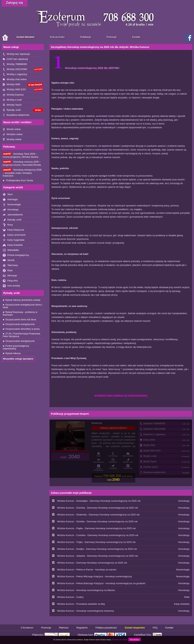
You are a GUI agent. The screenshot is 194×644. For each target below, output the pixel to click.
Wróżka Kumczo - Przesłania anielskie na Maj (81, 604)
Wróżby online (12, 140)
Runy (8, 225)
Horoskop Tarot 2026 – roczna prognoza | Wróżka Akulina (21, 155)
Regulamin (82, 628)
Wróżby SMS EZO (23, 90)
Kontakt (169, 628)
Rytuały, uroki (23, 110)
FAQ (155, 628)
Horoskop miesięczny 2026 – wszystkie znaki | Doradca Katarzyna (22, 173)
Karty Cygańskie (14, 240)
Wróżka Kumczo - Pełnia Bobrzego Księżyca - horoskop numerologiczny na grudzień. (102, 583)
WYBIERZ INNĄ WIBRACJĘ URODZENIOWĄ (121, 396)
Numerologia (12, 205)
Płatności (64, 628)
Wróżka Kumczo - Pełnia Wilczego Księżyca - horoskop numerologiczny (95, 576)
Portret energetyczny (16, 255)
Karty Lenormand (14, 235)
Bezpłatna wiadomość (16, 115)
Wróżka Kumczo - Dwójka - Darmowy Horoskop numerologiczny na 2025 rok (97, 549)
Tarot (8, 195)
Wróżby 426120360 (23, 69)
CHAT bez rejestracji (15, 59)
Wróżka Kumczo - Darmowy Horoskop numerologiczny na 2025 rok (92, 563)
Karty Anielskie (13, 245)
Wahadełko (11, 250)
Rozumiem (135, 639)
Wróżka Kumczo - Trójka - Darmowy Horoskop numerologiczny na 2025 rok (96, 542)
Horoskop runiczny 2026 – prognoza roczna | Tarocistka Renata (22, 163)
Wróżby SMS (23, 85)
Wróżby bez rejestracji (16, 54)
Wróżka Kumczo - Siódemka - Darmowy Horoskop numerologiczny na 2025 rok (98, 515)
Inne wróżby (11, 286)
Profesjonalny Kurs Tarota (18, 180)
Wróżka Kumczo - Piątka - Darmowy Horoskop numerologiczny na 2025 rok (96, 528)
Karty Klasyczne (13, 230)
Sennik (9, 260)
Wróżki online (12, 129)
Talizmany (10, 265)
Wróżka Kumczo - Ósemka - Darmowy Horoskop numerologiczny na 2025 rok (98, 508)
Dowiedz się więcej (120, 639)
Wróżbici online (13, 134)
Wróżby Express (13, 95)
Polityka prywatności (106, 628)
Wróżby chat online (15, 79)
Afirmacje (10, 276)
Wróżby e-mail (12, 100)
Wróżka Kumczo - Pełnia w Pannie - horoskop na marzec (87, 570)
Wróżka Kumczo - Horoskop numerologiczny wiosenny (86, 611)
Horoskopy (11, 210)
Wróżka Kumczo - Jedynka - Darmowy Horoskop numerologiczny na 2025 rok (98, 556)
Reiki (8, 271)
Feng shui (10, 281)
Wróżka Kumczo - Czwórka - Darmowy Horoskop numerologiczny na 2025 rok (98, 535)
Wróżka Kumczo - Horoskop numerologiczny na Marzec (86, 590)
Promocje (46, 628)
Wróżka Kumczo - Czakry (70, 597)
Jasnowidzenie (13, 215)
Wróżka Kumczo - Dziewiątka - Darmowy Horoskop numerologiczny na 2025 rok (99, 501)
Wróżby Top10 (12, 105)
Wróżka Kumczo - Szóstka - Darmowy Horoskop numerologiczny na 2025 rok (97, 521)
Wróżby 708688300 (15, 64)
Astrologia (10, 200)
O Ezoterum (27, 628)
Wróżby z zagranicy (15, 74)
